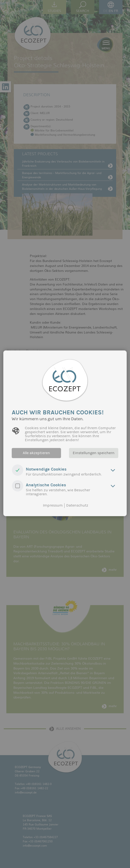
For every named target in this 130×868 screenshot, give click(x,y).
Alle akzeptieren (36, 453)
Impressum (53, 505)
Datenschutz (77, 505)
